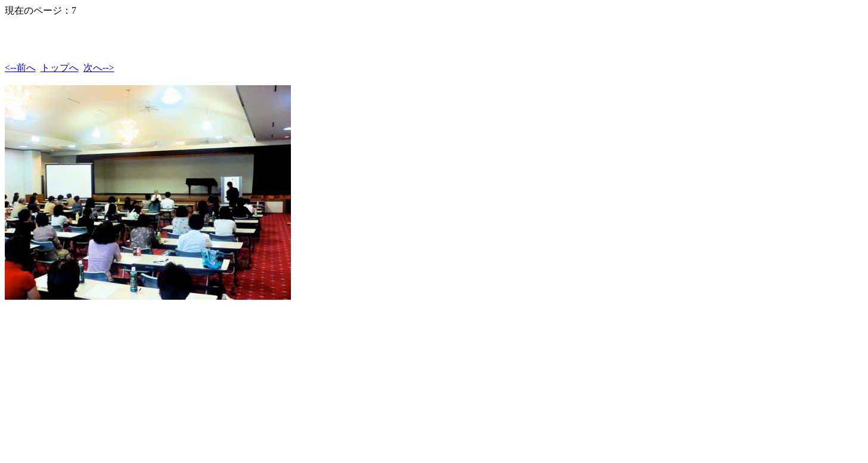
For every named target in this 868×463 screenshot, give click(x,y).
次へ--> (99, 68)
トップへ (60, 68)
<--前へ (20, 68)
